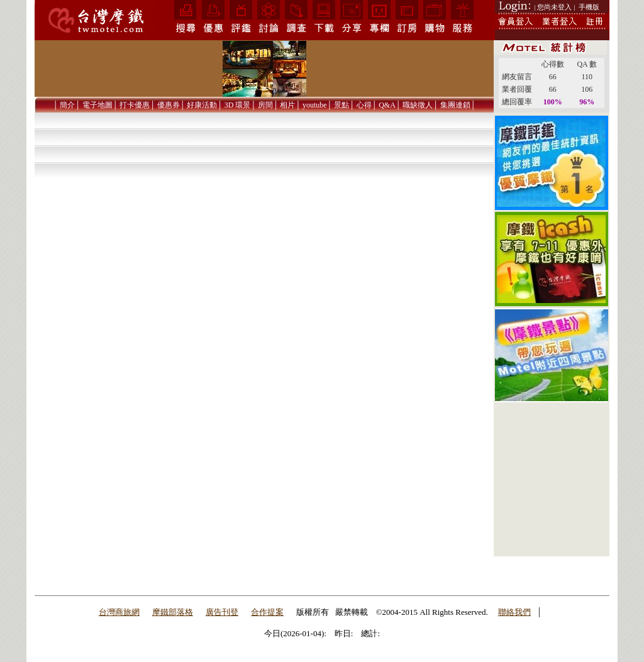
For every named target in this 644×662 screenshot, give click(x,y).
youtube (315, 105)
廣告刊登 (222, 612)
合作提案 (267, 612)
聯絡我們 (514, 612)
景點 (341, 105)
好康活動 (202, 105)
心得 (364, 105)
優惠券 (169, 105)
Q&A (387, 105)
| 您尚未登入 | (555, 7)
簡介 (67, 105)
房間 (265, 105)
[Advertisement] (552, 480)
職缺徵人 (418, 105)
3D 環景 (238, 105)
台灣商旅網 (119, 612)
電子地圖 (97, 105)
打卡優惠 (135, 105)
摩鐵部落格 (173, 612)
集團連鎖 (455, 105)
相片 (287, 105)
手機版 (589, 7)
